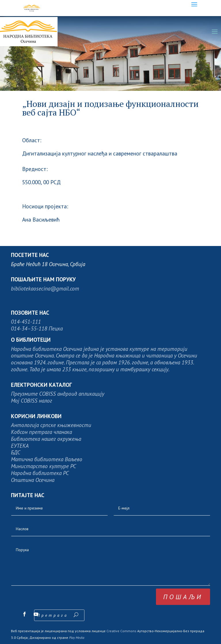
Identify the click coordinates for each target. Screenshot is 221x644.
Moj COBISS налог (32, 400)
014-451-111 (26, 321)
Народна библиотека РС (40, 473)
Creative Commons (121, 631)
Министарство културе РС (43, 466)
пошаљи (183, 597)
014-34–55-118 (29, 328)
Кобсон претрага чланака (41, 432)
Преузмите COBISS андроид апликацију (58, 394)
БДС (16, 452)
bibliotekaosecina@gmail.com (45, 288)
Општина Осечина (33, 480)
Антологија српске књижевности (51, 425)
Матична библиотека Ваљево (47, 459)
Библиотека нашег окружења (46, 439)
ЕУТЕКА (20, 446)
